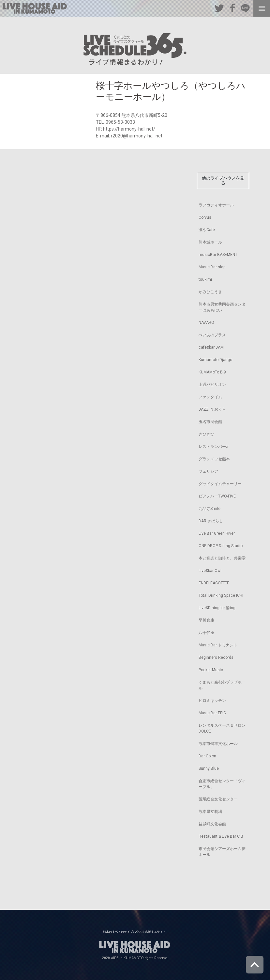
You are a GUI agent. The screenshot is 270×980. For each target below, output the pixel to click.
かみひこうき (210, 292)
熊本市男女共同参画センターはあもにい (222, 307)
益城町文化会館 (212, 824)
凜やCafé (207, 230)
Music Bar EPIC (212, 713)
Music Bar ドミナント (218, 645)
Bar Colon (207, 756)
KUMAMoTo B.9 (212, 372)
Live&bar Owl (210, 571)
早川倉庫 (206, 620)
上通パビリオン (212, 385)
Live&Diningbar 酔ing (217, 608)
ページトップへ (255, 965)
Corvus (205, 217)
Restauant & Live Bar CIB (221, 836)
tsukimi (205, 279)
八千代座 (206, 633)
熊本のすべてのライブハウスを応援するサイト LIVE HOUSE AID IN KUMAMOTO (35, 8)
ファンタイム (210, 397)
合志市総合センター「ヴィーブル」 (222, 784)
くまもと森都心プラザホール (222, 685)
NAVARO (206, 323)
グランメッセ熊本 (214, 459)
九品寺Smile (210, 509)
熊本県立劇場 (210, 812)
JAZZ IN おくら (212, 409)
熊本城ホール (210, 242)
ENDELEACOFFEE (214, 583)
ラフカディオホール (216, 205)
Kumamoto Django (215, 360)
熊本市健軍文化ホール (218, 744)
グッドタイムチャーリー (220, 484)
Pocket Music (211, 670)
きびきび (206, 434)
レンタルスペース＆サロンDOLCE (222, 728)
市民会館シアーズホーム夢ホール (222, 852)
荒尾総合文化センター (218, 799)
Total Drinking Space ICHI (221, 595)
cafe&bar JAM (211, 347)
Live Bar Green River (217, 533)
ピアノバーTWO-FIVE (217, 496)
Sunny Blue (209, 768)
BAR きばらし (211, 521)
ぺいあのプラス (212, 335)
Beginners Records (216, 657)
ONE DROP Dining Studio (221, 546)
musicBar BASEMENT (218, 255)
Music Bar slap (212, 267)
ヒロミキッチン (212, 701)
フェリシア (208, 471)
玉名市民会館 (210, 422)
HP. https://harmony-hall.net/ (126, 129)
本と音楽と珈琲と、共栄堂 (222, 558)
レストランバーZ (214, 447)
